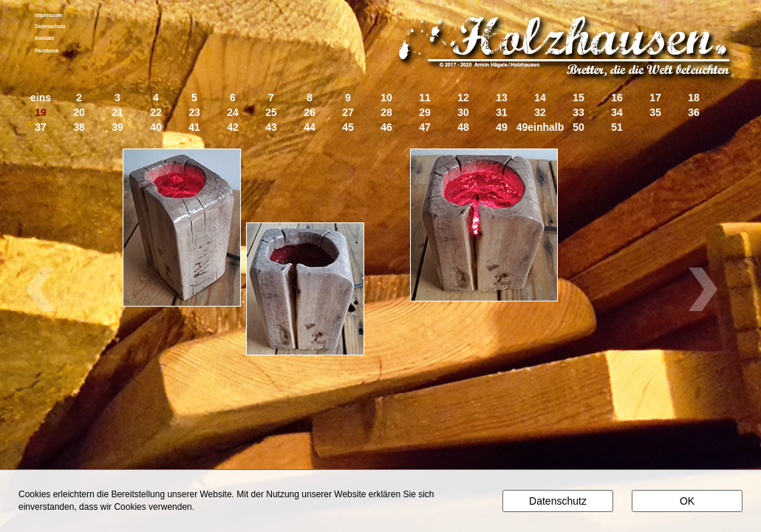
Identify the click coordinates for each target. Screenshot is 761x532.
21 (117, 113)
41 (194, 127)
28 (386, 113)
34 (617, 113)
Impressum (48, 15)
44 (310, 127)
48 (463, 127)
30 (463, 113)
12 (463, 98)
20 (79, 113)
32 (540, 113)
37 (41, 127)
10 (386, 98)
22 (156, 113)
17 (655, 98)
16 (617, 98)
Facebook (47, 51)
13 (502, 98)
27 (348, 113)
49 (502, 127)
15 (579, 98)
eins (41, 98)
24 (233, 113)
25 (271, 113)
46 (386, 127)
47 (425, 127)
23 (194, 113)
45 (348, 127)
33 (579, 113)
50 (579, 127)
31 (502, 113)
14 (540, 98)
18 (694, 98)
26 (310, 113)
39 (117, 127)
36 (694, 113)
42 (233, 127)
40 (156, 127)
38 (79, 127)
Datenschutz (50, 26)
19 (41, 113)
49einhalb (540, 127)
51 (617, 127)
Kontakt (44, 38)
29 (425, 113)
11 (425, 98)
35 (655, 113)
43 (271, 127)
